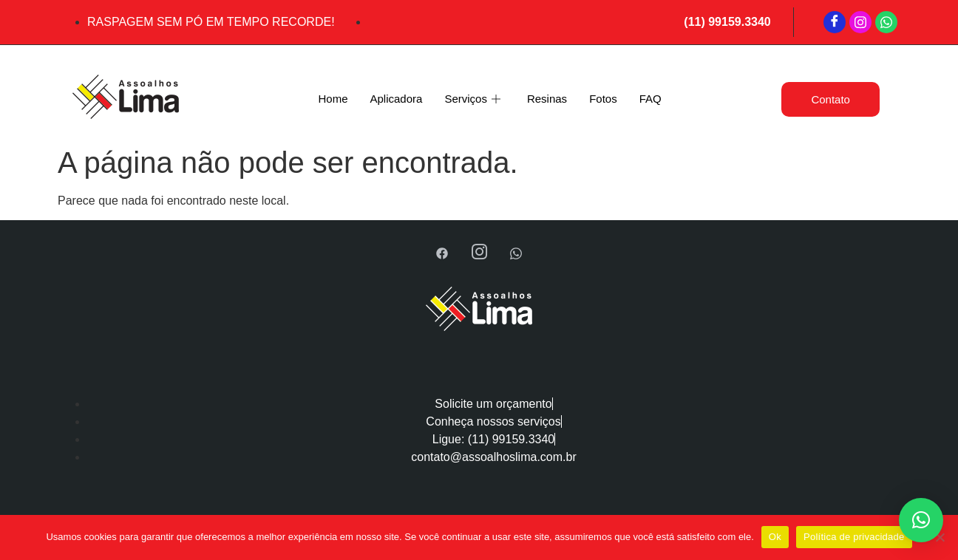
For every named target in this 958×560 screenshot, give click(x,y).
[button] (921, 520)
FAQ (650, 99)
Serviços (472, 99)
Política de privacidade (854, 537)
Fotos (603, 99)
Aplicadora (397, 99)
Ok (775, 537)
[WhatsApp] (886, 22)
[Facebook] (835, 22)
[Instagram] (860, 22)
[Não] (940, 537)
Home (333, 99)
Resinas (547, 99)
